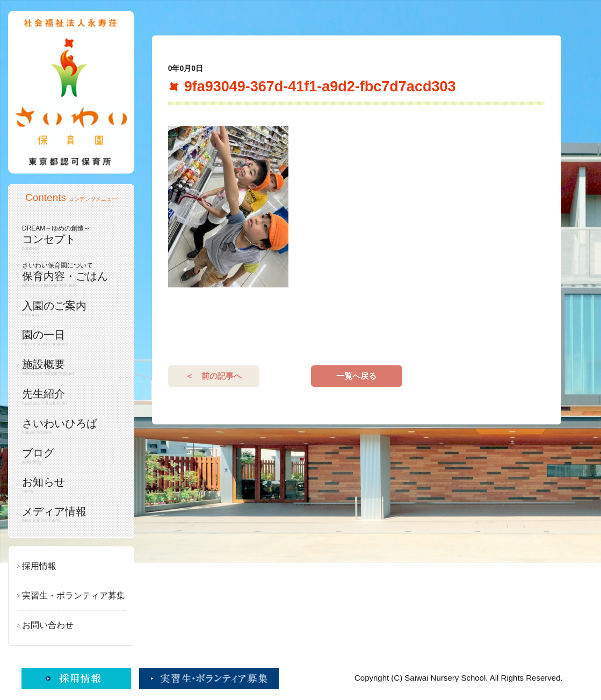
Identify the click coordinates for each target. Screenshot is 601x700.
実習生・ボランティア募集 (74, 596)
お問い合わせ (48, 625)
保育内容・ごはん (68, 275)
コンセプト (68, 238)
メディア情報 (68, 515)
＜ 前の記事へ (213, 436)
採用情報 (39, 566)
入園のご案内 (68, 309)
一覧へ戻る (356, 436)
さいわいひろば (68, 427)
